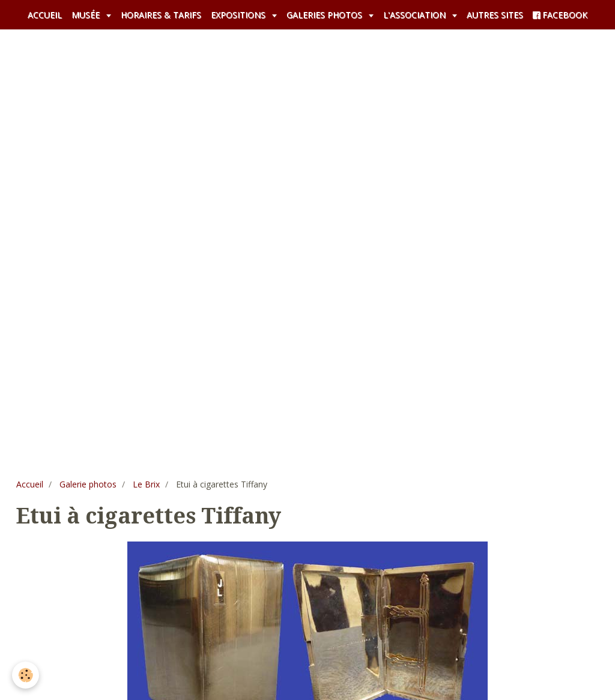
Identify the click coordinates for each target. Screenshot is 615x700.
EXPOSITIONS (239, 15)
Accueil (30, 484)
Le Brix (146, 484)
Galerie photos (88, 484)
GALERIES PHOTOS (326, 15)
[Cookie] (26, 675)
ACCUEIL (45, 15)
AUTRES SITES (495, 15)
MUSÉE (87, 15)
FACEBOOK (560, 15)
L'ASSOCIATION (416, 15)
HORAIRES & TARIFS (161, 15)
